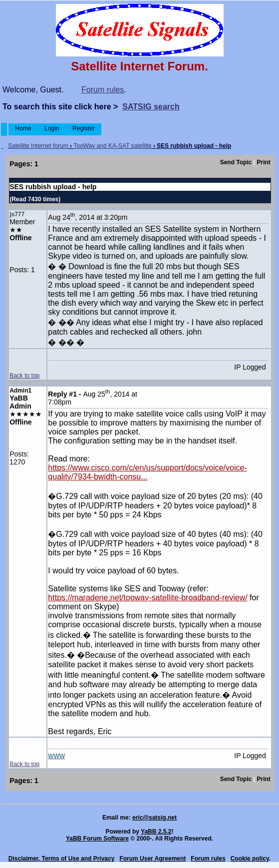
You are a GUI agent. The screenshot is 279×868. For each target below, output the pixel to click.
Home (23, 128)
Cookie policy (250, 859)
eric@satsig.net (154, 818)
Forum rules (103, 90)
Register (84, 128)
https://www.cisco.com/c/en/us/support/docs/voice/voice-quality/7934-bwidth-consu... (147, 472)
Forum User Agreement (152, 859)
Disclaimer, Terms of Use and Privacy (62, 859)
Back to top (24, 376)
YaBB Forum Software (97, 839)
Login (52, 128)
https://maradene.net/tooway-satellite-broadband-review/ (147, 598)
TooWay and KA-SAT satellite (112, 146)
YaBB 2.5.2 (156, 832)
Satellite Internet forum (38, 146)
